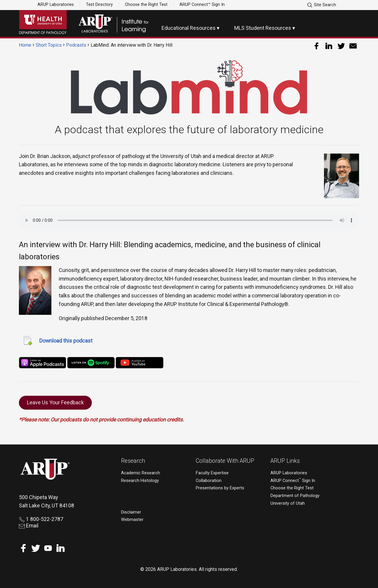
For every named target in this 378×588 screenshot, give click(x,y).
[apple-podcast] (43, 362)
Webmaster (132, 520)
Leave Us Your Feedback (55, 402)
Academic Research (141, 473)
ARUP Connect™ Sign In (202, 4)
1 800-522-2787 (41, 519)
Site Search (321, 5)
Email (29, 526)
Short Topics (49, 45)
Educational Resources (189, 28)
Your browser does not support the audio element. (189, 220)
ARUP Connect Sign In (293, 481)
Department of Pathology (295, 496)
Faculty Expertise (212, 473)
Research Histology (140, 481)
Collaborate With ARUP (225, 461)
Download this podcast (66, 341)
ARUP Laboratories (56, 4)
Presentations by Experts (220, 488)
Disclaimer (131, 512)
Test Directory (99, 4)
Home (25, 45)
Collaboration (209, 481)
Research (133, 461)
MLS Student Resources (263, 28)
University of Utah (288, 503)
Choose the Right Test (146, 4)
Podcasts (76, 45)
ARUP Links (285, 461)
